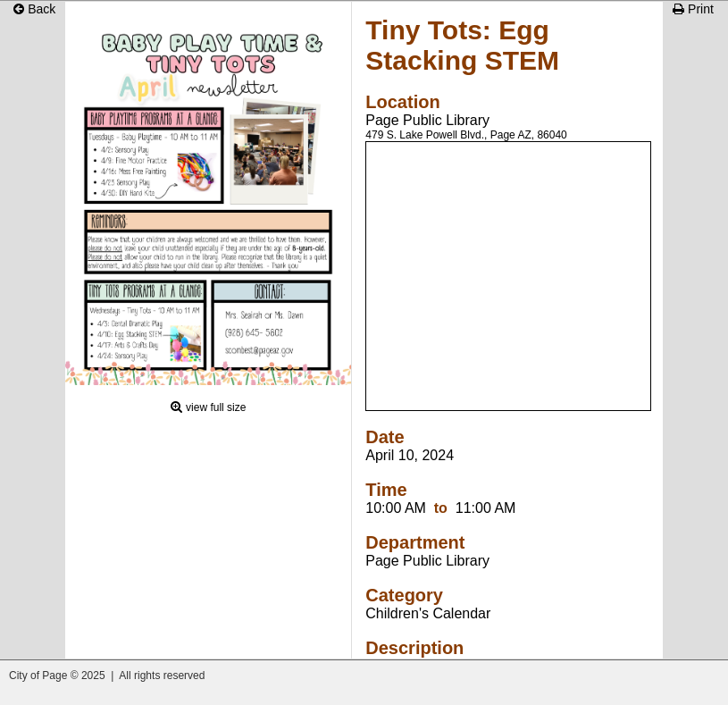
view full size (216, 407)
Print (693, 9)
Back (34, 9)
